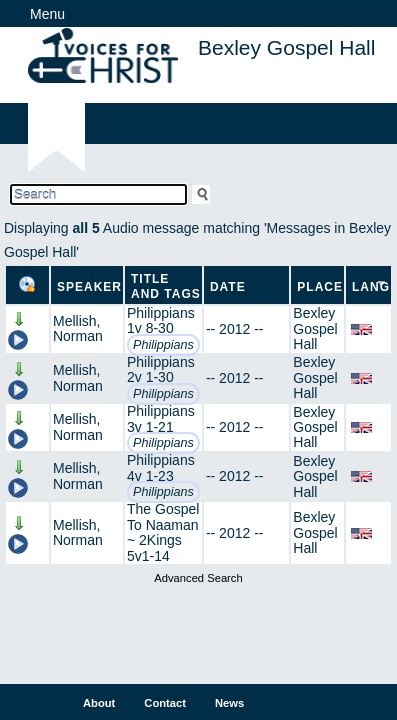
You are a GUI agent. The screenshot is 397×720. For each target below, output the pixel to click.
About (99, 703)
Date (228, 287)
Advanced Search (198, 578)
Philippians (163, 345)
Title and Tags (166, 286)
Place (320, 287)
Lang (371, 287)
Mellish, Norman (78, 328)
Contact (165, 703)
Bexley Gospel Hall (315, 328)
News (229, 703)
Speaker (89, 287)
